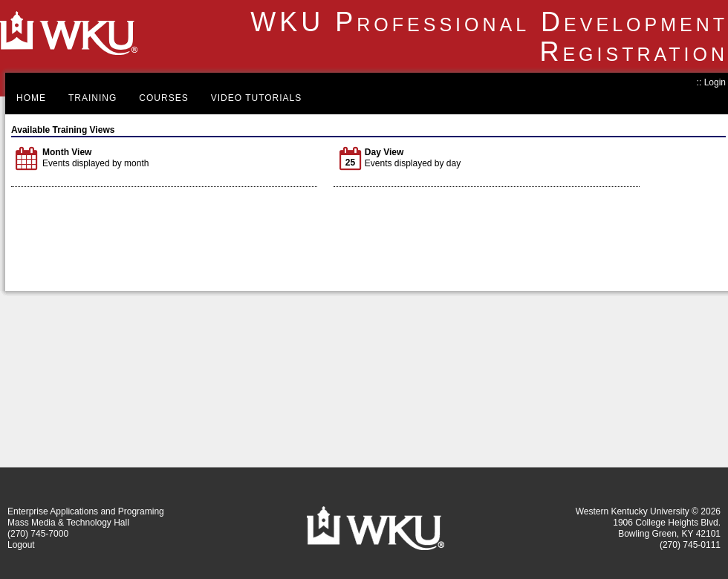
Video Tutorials (257, 98)
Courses (163, 98)
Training (92, 98)
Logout (21, 545)
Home (31, 98)
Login (715, 82)
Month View (67, 152)
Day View (384, 152)
